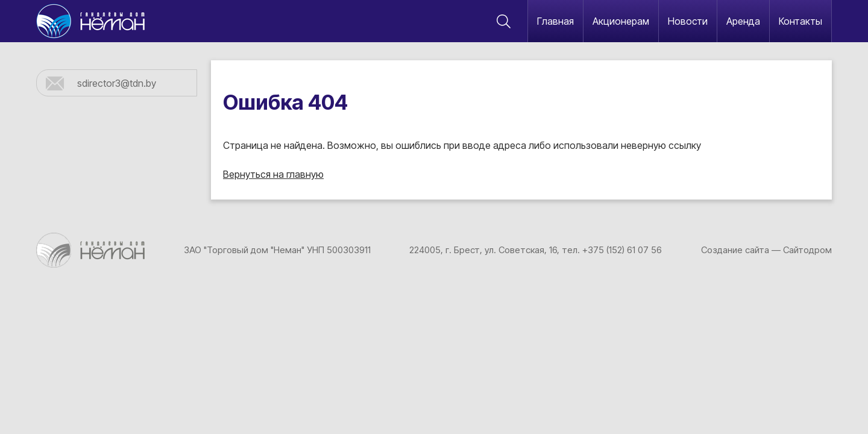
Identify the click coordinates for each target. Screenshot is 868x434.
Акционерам (621, 21)
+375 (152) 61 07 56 (622, 250)
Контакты (800, 21)
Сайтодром (807, 250)
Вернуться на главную (273, 174)
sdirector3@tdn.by (117, 83)
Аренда (743, 21)
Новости (688, 21)
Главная (555, 21)
